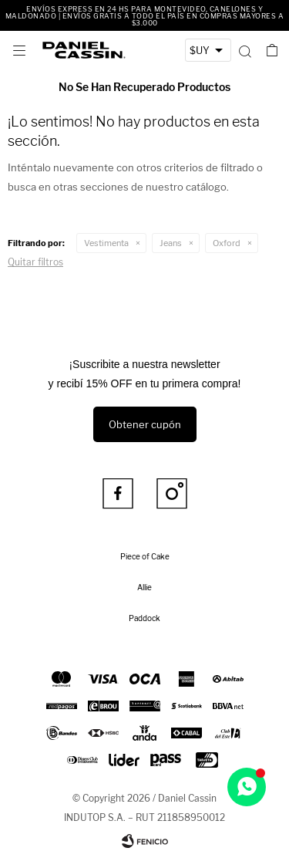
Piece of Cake (145, 556)
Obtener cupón (145, 424)
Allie (144, 587)
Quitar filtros (35, 262)
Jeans (171, 243)
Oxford (227, 243)
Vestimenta (106, 243)
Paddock (144, 618)
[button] (245, 50)
